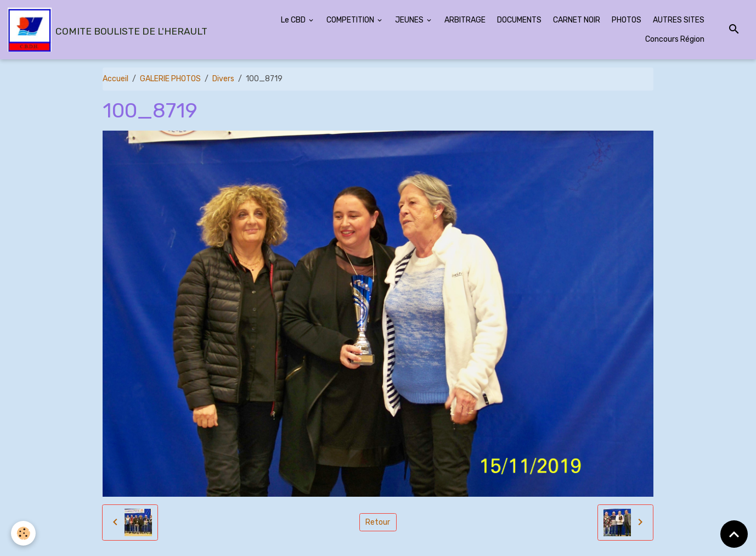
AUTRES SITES (679, 20)
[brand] (106, 30)
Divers (223, 79)
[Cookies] (23, 533)
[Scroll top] (734, 534)
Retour (378, 522)
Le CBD (294, 20)
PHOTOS (627, 20)
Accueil (115, 79)
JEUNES (410, 20)
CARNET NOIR (577, 20)
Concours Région (675, 39)
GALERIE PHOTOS (170, 79)
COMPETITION (351, 20)
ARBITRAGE (465, 20)
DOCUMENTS (519, 20)
